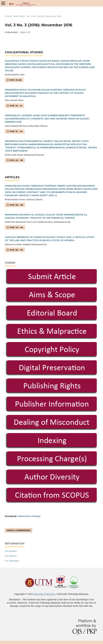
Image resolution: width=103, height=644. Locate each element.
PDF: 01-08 (15, 80)
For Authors (11, 556)
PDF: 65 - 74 (16, 250)
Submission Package (29, 516)
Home (8, 16)
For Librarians (12, 561)
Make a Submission (19, 530)
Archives (19, 16)
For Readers (11, 551)
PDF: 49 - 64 (16, 227)
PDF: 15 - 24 (16, 131)
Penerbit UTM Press (45, 594)
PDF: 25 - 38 (16, 160)
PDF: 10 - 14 (16, 106)
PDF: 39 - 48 (16, 205)
